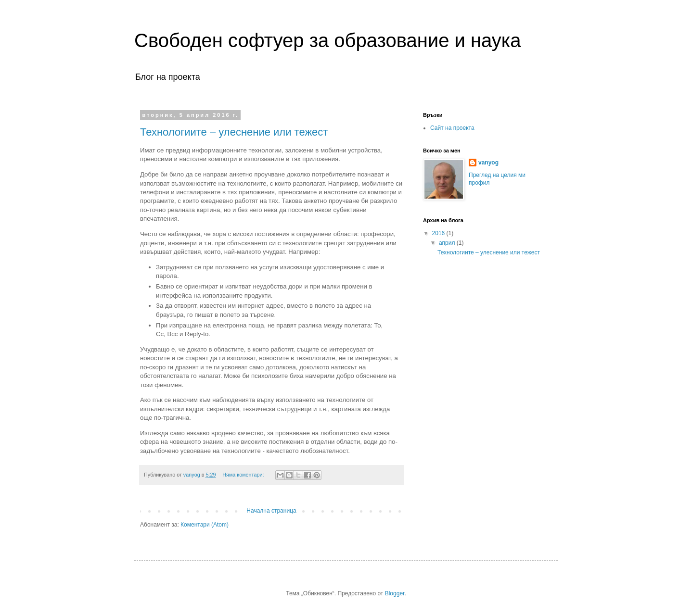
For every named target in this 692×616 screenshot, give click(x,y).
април (448, 243)
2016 (439, 233)
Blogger (395, 593)
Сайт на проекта (452, 128)
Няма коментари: (244, 475)
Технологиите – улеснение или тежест (234, 132)
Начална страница (271, 511)
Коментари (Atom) (205, 525)
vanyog (488, 163)
